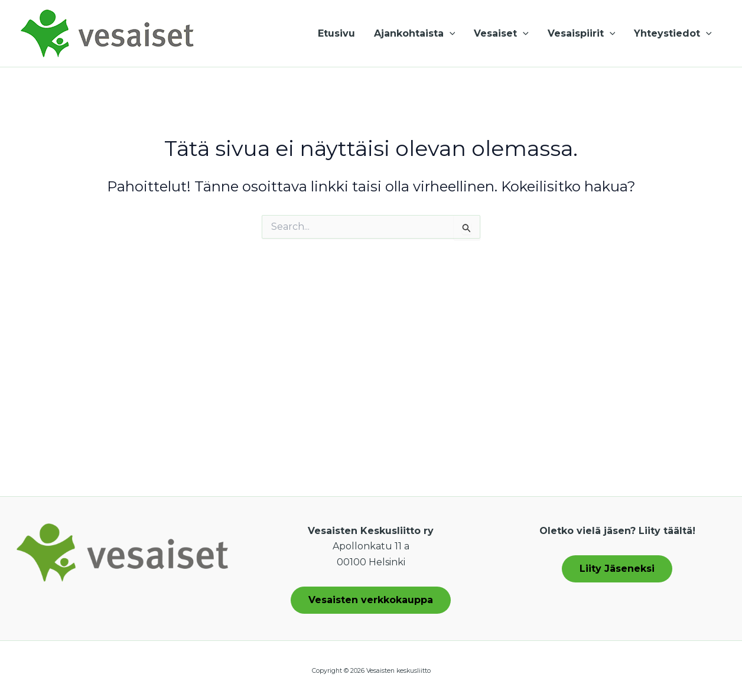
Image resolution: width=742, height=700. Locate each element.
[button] (450, 34)
